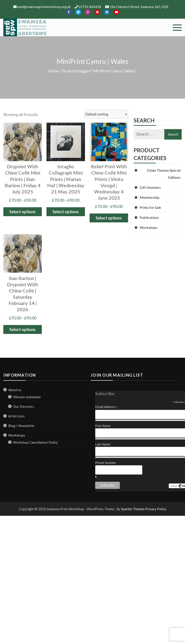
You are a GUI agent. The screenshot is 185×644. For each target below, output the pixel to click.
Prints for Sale (150, 207)
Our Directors (24, 406)
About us (15, 390)
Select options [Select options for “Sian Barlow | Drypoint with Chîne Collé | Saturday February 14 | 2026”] (22, 329)
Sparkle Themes (133, 509)
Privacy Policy (156, 509)
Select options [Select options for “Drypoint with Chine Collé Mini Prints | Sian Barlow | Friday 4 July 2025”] (22, 212)
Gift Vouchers (150, 187)
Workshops (149, 227)
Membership (150, 197)
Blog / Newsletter (21, 426)
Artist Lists (16, 416)
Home (54, 71)
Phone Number (106, 463)
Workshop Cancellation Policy (35, 442)
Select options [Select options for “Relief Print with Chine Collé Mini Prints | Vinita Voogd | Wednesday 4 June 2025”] (109, 218)
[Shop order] (106, 114)
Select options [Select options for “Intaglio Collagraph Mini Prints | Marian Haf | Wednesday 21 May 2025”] (66, 212)
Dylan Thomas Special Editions (164, 174)
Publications (149, 217)
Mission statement (27, 397)
